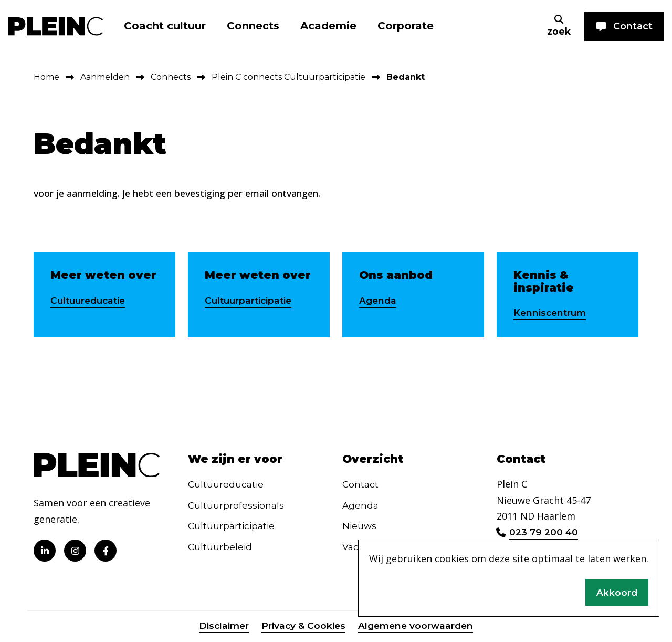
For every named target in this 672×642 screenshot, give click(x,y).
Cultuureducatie (90, 301)
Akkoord (617, 592)
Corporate (406, 26)
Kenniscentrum (551, 313)
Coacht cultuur (165, 26)
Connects (253, 26)
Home (46, 77)
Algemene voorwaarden (417, 628)
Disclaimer (221, 628)
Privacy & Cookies (302, 628)
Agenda (379, 301)
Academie (328, 26)
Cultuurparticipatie (250, 301)
